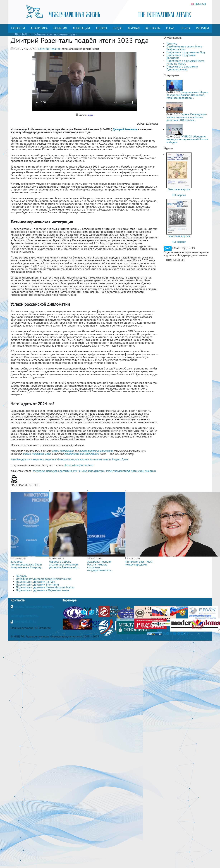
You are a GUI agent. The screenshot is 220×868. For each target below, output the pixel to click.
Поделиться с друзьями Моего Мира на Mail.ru (185, 62)
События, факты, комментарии (55, 34)
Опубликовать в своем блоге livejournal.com (184, 48)
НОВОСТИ (18, 28)
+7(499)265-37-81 (25, 622)
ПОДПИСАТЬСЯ (176, 260)
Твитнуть (172, 43)
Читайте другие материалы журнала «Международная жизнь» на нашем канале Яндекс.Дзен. (70, 459)
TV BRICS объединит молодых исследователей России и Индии (187, 139)
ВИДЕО (118, 28)
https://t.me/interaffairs (79, 465)
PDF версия (179, 195)
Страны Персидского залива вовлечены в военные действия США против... (187, 117)
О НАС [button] (170, 28)
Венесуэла (53, 471)
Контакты (18, 600)
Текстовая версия (179, 189)
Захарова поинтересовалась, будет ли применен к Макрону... (27, 564)
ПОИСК (185, 28)
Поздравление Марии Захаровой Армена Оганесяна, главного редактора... (187, 95)
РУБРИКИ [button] (202, 28)
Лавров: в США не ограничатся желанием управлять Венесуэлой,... (64, 564)
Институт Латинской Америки (137, 471)
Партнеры (69, 600)
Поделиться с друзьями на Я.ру (186, 52)
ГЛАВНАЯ (20, 34)
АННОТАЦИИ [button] (81, 28)
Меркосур (39, 471)
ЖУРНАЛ (134, 28)
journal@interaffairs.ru (25, 616)
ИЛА (91, 471)
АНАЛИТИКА (39, 28)
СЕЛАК (83, 471)
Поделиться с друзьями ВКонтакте (181, 56)
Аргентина (66, 471)
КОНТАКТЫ (153, 28)
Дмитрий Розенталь (106, 471)
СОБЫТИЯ (60, 28)
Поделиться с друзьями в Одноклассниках (182, 68)
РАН (76, 471)
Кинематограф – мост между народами (139, 563)
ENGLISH (198, 4)
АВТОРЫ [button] (101, 28)
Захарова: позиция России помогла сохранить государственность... (100, 566)
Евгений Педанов (49, 49)
